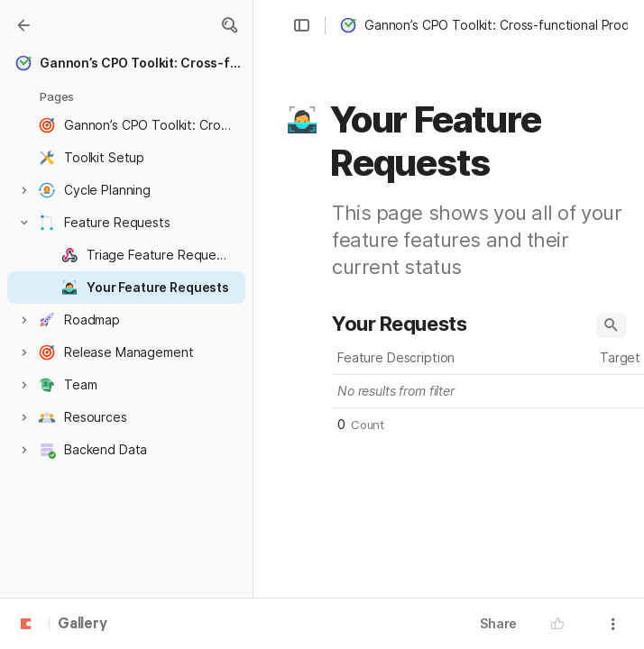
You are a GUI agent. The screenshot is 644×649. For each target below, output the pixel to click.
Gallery (83, 625)
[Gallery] (23, 25)
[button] (229, 25)
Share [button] (498, 623)
